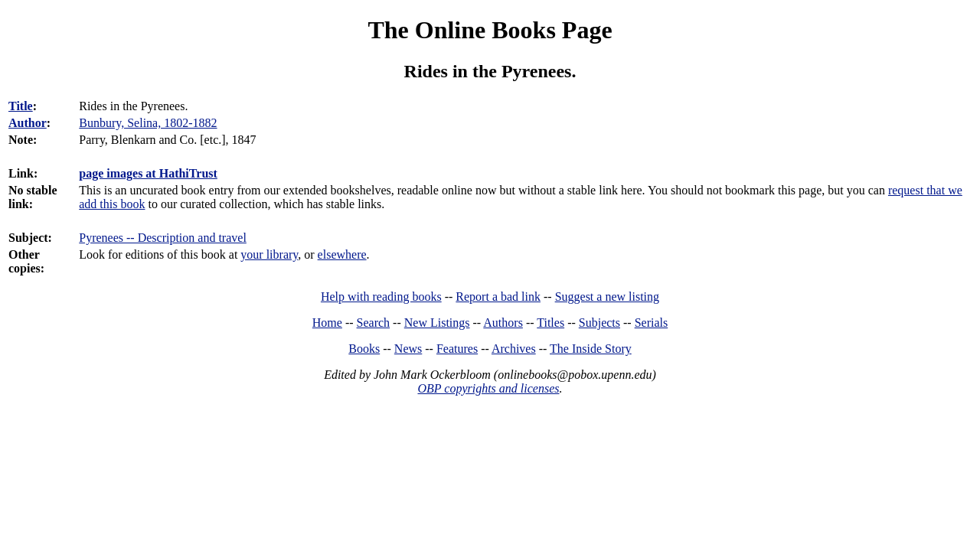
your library (269, 254)
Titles (550, 323)
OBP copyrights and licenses (488, 388)
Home (327, 323)
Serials (652, 323)
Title (21, 106)
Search (374, 323)
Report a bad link (498, 297)
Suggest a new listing (607, 297)
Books (364, 349)
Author (28, 123)
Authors (503, 323)
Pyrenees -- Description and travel (163, 238)
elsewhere (342, 254)
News (408, 349)
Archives (514, 349)
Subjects (599, 323)
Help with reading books (381, 297)
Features (457, 349)
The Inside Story (591, 349)
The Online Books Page (490, 30)
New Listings (437, 323)
